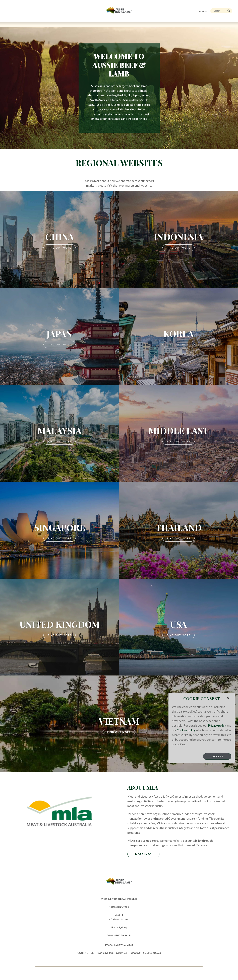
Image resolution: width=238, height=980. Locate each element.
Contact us (202, 11)
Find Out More (59, 248)
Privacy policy (217, 725)
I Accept (217, 756)
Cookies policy (186, 730)
